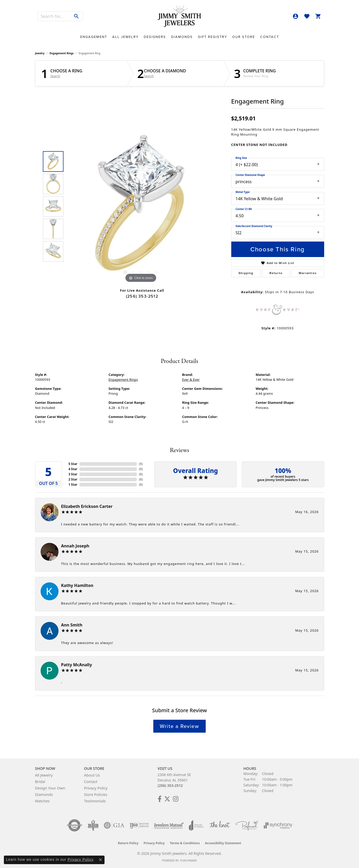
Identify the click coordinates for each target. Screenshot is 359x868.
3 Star (73, 474)
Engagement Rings (62, 53)
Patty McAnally (77, 665)
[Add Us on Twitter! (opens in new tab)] (167, 799)
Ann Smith (72, 625)
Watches (42, 801)
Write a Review (179, 726)
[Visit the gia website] (114, 825)
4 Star (73, 469)
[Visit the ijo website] (139, 825)
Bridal (40, 782)
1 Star (73, 485)
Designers (155, 37)
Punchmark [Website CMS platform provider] (189, 861)
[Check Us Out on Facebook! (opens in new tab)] (160, 799)
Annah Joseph (75, 546)
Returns (276, 273)
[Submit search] (77, 16)
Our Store (244, 37)
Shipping (246, 273)
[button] (296, 16)
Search (55, 76)
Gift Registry (213, 37)
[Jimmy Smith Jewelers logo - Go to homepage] (180, 16)
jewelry (40, 53)
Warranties (308, 273)
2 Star (73, 479)
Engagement (94, 37)
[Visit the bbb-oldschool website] (93, 825)
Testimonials (95, 801)
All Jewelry (125, 37)
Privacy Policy (96, 788)
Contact (270, 37)
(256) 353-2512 (142, 296)
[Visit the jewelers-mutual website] (169, 825)
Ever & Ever (191, 379)
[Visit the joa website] (196, 825)
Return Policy (128, 843)
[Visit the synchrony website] (278, 825)
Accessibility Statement (223, 843)
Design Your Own (50, 788)
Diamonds (182, 37)
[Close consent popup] (100, 860)
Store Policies (96, 795)
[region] (141, 206)
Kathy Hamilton (77, 585)
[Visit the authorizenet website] (75, 825)
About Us (92, 775)
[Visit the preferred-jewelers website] (247, 825)
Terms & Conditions (185, 843)
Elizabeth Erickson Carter (87, 506)
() (141, 464)
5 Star (73, 464)
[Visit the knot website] (220, 825)
